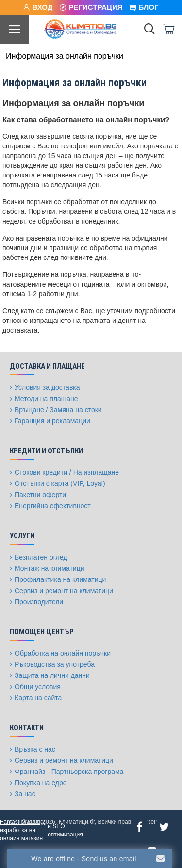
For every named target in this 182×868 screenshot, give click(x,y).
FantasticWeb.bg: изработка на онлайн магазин (23, 830)
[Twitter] (164, 827)
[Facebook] (140, 827)
